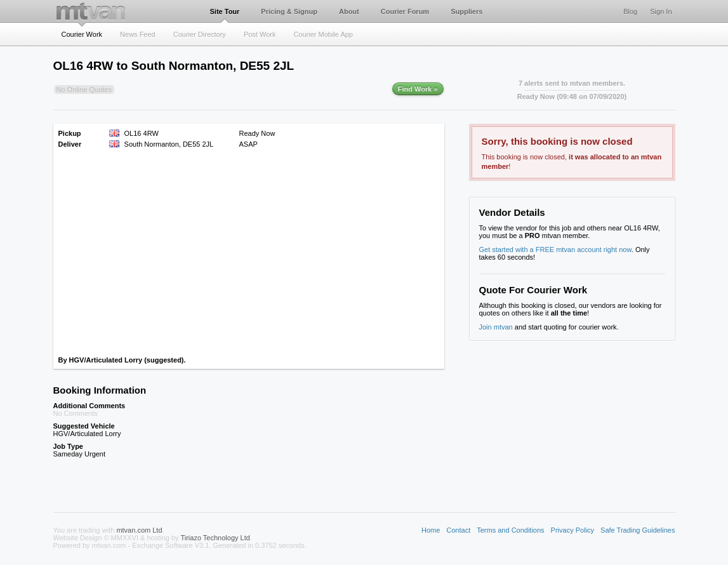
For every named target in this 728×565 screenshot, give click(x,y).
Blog (630, 11)
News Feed (138, 34)
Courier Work (82, 34)
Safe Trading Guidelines (638, 530)
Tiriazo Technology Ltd (215, 538)
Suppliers (467, 11)
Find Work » (418, 89)
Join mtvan (496, 327)
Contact (458, 530)
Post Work (260, 34)
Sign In (661, 11)
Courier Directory (200, 34)
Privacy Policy (572, 530)
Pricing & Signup (289, 11)
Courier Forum (405, 11)
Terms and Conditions (510, 530)
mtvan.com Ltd (139, 530)
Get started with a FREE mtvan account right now (555, 249)
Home (431, 530)
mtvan (91, 11)
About (349, 11)
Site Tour (225, 11)
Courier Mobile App (323, 34)
